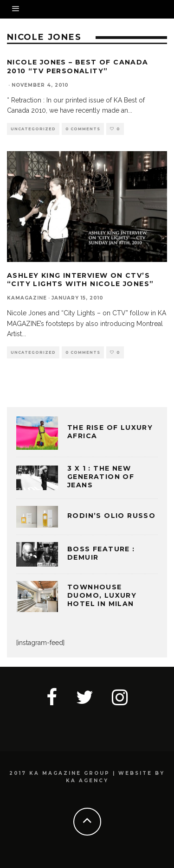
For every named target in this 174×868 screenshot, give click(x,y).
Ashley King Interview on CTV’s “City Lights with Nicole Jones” (80, 280)
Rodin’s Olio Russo (111, 516)
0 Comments (83, 129)
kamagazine (27, 298)
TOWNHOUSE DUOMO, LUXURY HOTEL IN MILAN (102, 595)
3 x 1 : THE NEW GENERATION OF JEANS (101, 477)
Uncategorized (33, 129)
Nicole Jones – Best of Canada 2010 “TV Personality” (78, 66)
